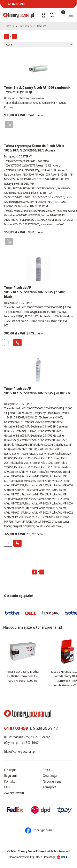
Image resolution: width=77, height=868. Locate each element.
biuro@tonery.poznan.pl (20, 751)
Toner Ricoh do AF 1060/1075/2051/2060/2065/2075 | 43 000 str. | (37, 393)
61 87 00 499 (16, 4)
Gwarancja (50, 776)
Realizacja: (56, 857)
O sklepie (10, 770)
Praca (46, 770)
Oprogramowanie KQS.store (25, 857)
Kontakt (9, 781)
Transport (49, 787)
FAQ (7, 787)
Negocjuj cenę (52, 781)
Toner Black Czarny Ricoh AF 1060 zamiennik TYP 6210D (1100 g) (37, 90)
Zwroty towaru (14, 793)
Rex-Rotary (26, 26)
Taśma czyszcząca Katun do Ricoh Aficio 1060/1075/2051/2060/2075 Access (34, 148)
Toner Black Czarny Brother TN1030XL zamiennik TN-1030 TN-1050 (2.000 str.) (23, 676)
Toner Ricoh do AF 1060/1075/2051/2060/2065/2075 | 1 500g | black (36, 292)
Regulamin (11, 776)
